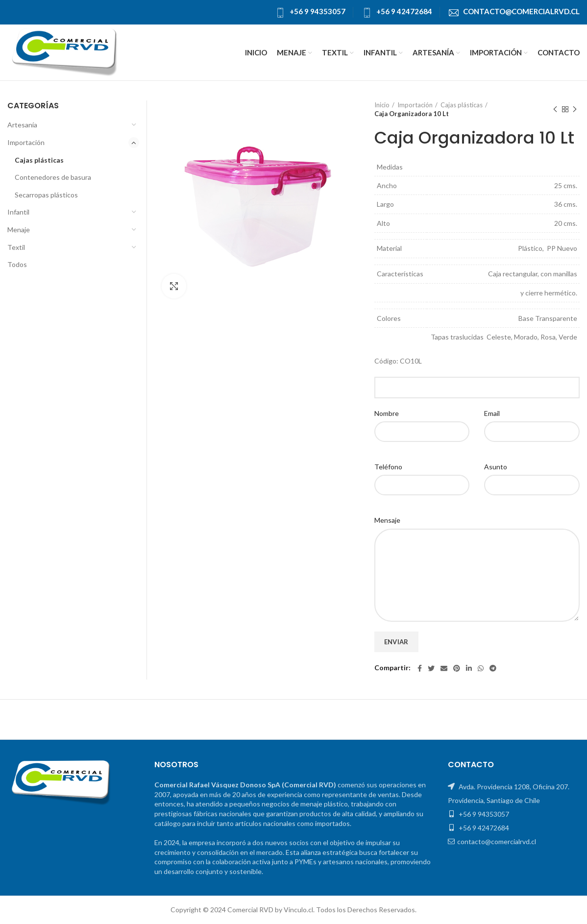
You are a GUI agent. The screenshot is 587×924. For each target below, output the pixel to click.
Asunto (496, 467)
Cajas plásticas (462, 105)
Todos (17, 264)
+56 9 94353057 (318, 11)
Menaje (19, 230)
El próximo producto (575, 109)
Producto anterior (555, 109)
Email (492, 413)
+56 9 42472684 (404, 11)
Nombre (387, 413)
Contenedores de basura (53, 177)
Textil (16, 247)
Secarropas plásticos (46, 195)
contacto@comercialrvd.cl (521, 11)
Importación (415, 105)
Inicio (382, 105)
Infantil (18, 212)
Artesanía (22, 125)
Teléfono (388, 467)
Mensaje (387, 520)
